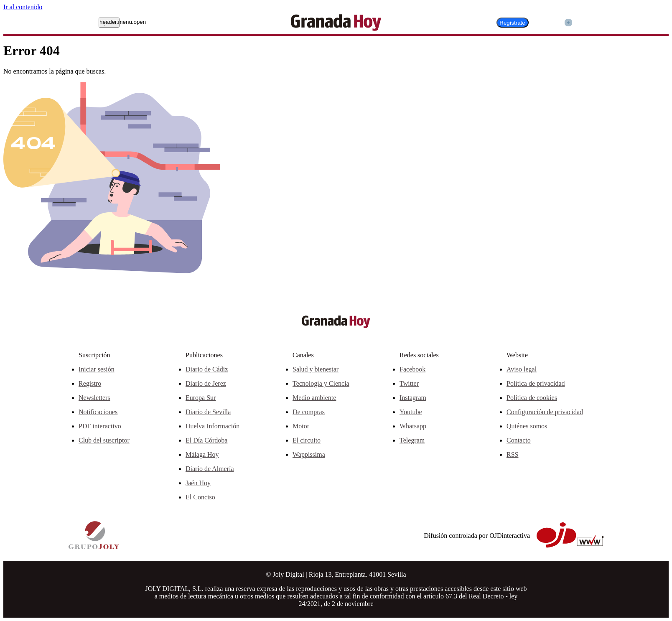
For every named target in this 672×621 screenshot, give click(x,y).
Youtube (411, 412)
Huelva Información (213, 426)
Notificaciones (98, 412)
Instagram (413, 398)
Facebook (412, 369)
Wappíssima (309, 454)
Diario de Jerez (206, 383)
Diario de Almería (210, 469)
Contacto (519, 440)
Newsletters (94, 398)
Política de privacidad (536, 383)
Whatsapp (413, 426)
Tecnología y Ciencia (321, 383)
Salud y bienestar (316, 369)
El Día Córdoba (206, 440)
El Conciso (200, 497)
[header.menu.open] (109, 23)
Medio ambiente (314, 398)
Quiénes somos (527, 426)
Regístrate (512, 23)
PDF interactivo (100, 426)
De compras (309, 412)
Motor (301, 426)
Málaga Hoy (202, 454)
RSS (512, 454)
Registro (90, 383)
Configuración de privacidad (545, 412)
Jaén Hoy (198, 483)
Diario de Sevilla (208, 412)
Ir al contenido (23, 7)
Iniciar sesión (97, 369)
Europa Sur (201, 398)
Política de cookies (532, 398)
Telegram (412, 440)
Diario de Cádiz (207, 369)
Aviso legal (522, 369)
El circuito (307, 440)
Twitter (409, 383)
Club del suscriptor (104, 440)
